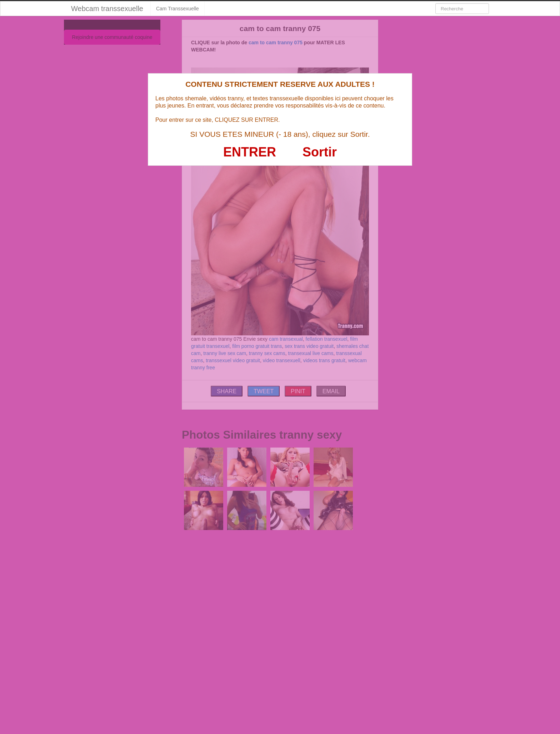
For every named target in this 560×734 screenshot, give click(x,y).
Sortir (320, 152)
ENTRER (250, 152)
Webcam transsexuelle (107, 9)
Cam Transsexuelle (177, 9)
